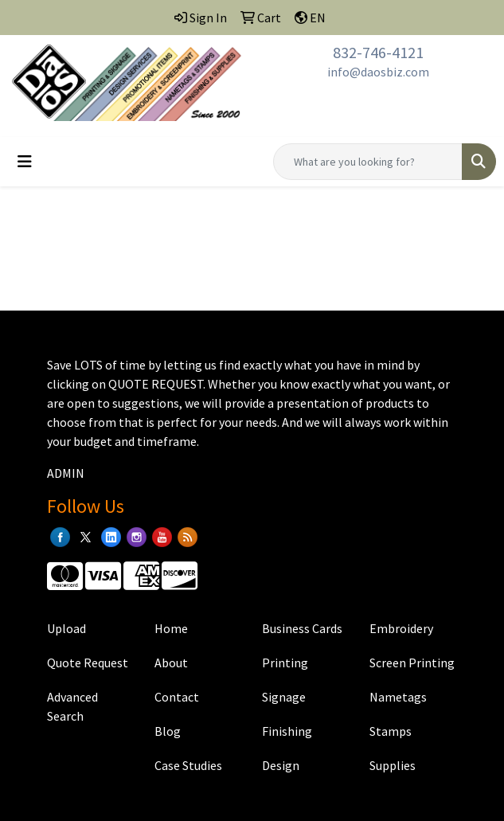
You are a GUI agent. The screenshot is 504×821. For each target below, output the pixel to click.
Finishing (287, 731)
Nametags (398, 697)
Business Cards (302, 628)
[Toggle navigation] (25, 162)
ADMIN (66, 473)
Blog (168, 731)
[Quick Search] (368, 162)
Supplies (393, 765)
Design (281, 765)
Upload (66, 628)
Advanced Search (72, 706)
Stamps (391, 731)
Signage (284, 697)
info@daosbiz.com (378, 72)
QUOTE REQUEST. (157, 384)
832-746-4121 (378, 52)
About (171, 663)
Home (171, 628)
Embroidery (401, 628)
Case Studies (188, 765)
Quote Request (88, 663)
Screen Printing (412, 663)
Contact (177, 697)
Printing (285, 663)
